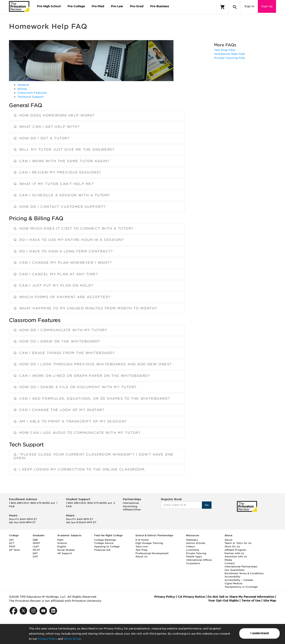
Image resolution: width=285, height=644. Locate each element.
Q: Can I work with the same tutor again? (61, 161)
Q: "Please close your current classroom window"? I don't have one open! (94, 456)
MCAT (36, 550)
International (131, 503)
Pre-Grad (137, 6)
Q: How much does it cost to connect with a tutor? (73, 229)
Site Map (270, 601)
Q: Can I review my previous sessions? (57, 172)
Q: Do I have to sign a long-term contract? (63, 251)
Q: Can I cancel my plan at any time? (56, 274)
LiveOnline (193, 550)
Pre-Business (160, 6)
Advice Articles (196, 543)
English (62, 546)
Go (207, 505)
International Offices (199, 560)
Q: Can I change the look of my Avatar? (59, 410)
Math (60, 540)
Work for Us (232, 546)
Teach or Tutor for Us (238, 543)
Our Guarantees (234, 570)
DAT (35, 553)
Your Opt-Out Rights (223, 601)
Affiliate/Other (132, 510)
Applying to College (107, 546)
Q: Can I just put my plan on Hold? (53, 286)
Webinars (192, 540)
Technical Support (31, 97)
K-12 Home (142, 540)
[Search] (235, 7)
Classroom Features (32, 93)
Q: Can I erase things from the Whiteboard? (64, 353)
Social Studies (66, 550)
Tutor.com (142, 546)
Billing (22, 89)
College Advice (104, 543)
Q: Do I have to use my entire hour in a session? (69, 240)
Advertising (130, 506)
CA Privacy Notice (191, 597)
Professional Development (152, 553)
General (23, 85)
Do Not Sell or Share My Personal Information (241, 597)
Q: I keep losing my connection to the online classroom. (80, 469)
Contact (230, 563)
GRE (35, 540)
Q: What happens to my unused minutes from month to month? (85, 308)
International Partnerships (241, 567)
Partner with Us (234, 553)
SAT (11, 540)
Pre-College (76, 6)
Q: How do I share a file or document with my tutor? (75, 387)
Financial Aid (102, 550)
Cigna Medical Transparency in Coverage (241, 585)
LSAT (36, 546)
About (228, 540)
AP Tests (14, 550)
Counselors (193, 563)
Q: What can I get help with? (47, 127)
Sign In (249, 6)
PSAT (12, 546)
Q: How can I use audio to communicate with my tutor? (77, 433)
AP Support (65, 553)
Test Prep (141, 550)
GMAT (36, 543)
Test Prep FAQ (225, 50)
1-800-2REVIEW (33, 503)
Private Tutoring (196, 553)
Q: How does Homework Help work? (54, 115)
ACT (12, 543)
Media (228, 560)
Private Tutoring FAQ (230, 58)
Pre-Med (98, 6)
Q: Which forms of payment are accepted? (62, 297)
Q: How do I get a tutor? (42, 138)
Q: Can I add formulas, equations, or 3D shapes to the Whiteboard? (92, 399)
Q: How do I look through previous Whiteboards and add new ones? (93, 364)
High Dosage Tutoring (149, 543)
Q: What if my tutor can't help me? (54, 184)
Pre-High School (49, 6)
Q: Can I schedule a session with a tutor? (62, 195)
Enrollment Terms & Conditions (244, 573)
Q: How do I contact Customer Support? (60, 207)
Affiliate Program (235, 550)
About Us (141, 557)
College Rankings (105, 540)
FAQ (12, 506)
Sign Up (267, 6)
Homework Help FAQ (229, 54)
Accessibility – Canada (239, 580)
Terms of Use (72, 639)
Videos (190, 546)
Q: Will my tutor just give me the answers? (64, 150)
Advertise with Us (236, 557)
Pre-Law (117, 6)
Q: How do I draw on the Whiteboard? (57, 341)
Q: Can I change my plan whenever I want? (63, 263)
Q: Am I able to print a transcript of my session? (70, 421)
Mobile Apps (194, 557)
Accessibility (232, 577)
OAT (35, 557)
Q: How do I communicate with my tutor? (60, 330)
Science (62, 543)
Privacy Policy (47, 639)
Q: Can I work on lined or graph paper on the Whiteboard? (82, 376)
